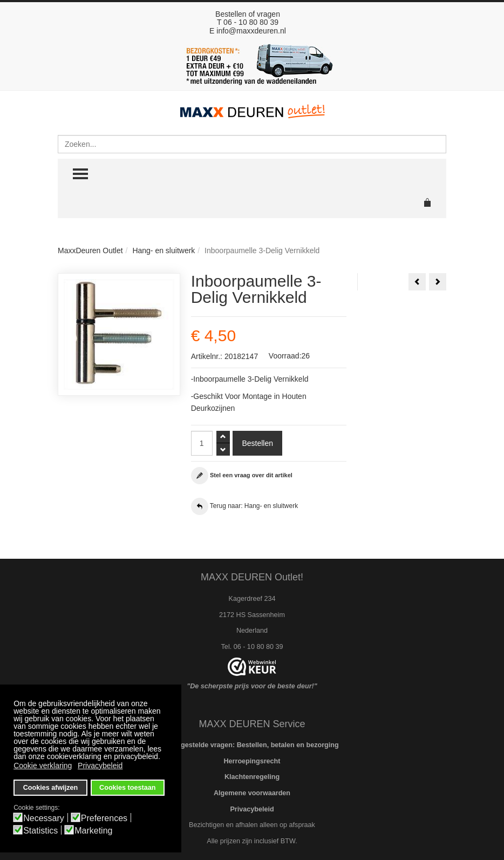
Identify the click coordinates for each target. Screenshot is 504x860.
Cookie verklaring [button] (43, 766)
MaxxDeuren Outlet (90, 250)
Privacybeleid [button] (100, 766)
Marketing (93, 831)
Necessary (44, 818)
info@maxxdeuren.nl (251, 31)
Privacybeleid (252, 809)
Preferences (104, 818)
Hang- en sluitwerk (164, 250)
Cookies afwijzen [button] (50, 788)
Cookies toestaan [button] (127, 788)
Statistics (40, 831)
